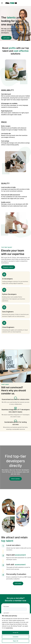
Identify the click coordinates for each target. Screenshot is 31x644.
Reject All (15, 641)
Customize (15, 637)
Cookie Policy (9, 628)
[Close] (30, 614)
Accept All (16, 633)
